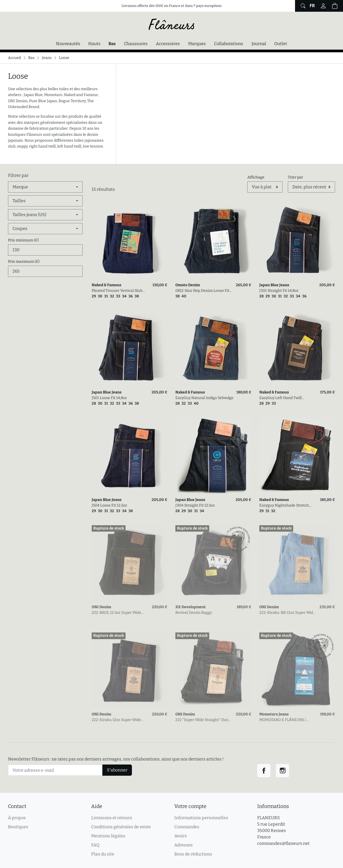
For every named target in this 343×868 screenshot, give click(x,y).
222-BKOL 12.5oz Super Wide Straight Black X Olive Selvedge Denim (119, 613)
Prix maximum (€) (24, 262)
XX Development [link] (191, 607)
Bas (113, 43)
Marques (197, 44)
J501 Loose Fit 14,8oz (109, 398)
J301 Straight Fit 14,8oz (279, 291)
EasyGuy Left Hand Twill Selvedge (281, 398)
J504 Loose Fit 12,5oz (109, 505)
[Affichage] (265, 187)
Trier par (295, 177)
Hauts (94, 44)
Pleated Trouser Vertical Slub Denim (117, 291)
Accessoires (168, 44)
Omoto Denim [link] (188, 285)
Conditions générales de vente (121, 827)
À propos (17, 818)
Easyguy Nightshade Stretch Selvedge (284, 506)
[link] (130, 241)
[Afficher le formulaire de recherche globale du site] (302, 6)
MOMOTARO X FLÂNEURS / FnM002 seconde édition (283, 720)
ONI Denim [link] (101, 607)
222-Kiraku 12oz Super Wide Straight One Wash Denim (116, 720)
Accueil (15, 58)
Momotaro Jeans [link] (274, 714)
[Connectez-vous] (323, 6)
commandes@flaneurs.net (283, 843)
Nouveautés (68, 44)
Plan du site (103, 854)
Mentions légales (108, 836)
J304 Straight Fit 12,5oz (195, 505)
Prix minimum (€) (23, 240)
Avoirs (181, 836)
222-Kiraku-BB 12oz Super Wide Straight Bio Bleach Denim (287, 613)
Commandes (187, 827)
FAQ (95, 845)
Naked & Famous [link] (106, 285)
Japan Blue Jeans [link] (274, 285)
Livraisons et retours (112, 818)
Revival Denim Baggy (194, 613)
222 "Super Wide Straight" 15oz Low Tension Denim (202, 720)
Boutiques (18, 827)
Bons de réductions (193, 854)
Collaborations (229, 44)
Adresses (183, 845)
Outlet (281, 44)
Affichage (256, 177)
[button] (335, 6)
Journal (259, 44)
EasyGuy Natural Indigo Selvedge (204, 398)
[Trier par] (311, 187)
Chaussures (136, 44)
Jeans (47, 58)
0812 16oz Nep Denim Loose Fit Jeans (202, 291)
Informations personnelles (201, 818)
